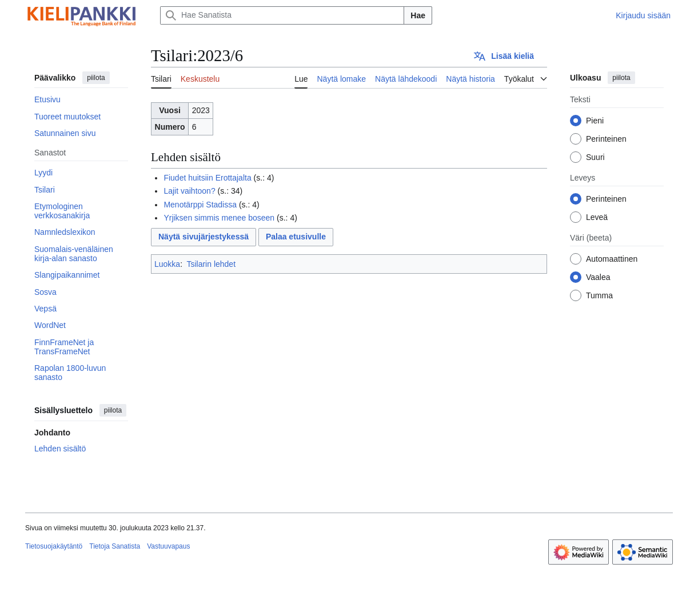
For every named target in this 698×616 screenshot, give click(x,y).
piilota (96, 78)
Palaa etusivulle (296, 237)
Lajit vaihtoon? (189, 191)
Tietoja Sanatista (115, 546)
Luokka (167, 264)
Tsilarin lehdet (211, 264)
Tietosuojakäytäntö (54, 546)
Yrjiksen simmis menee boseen (219, 218)
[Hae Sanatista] (282, 15)
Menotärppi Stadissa (200, 205)
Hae (418, 15)
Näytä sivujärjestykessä (204, 237)
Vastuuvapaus (168, 546)
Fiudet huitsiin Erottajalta (207, 178)
